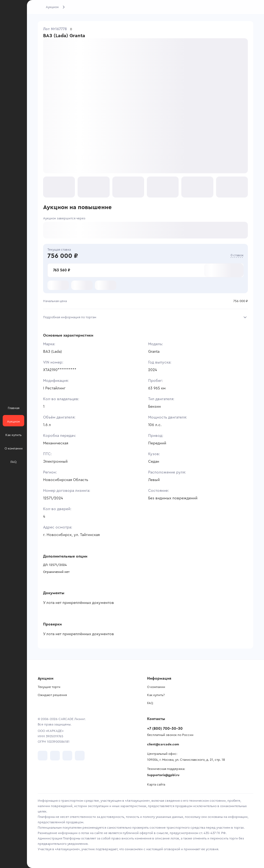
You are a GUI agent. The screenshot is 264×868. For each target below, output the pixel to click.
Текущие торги (49, 687)
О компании (156, 687)
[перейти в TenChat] (80, 756)
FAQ (150, 703)
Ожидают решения (52, 695)
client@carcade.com (163, 744)
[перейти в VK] (43, 756)
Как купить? (156, 695)
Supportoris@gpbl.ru (163, 775)
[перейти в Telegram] (55, 756)
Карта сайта (156, 784)
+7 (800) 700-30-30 (165, 729)
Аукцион (52, 7)
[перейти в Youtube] (67, 756)
